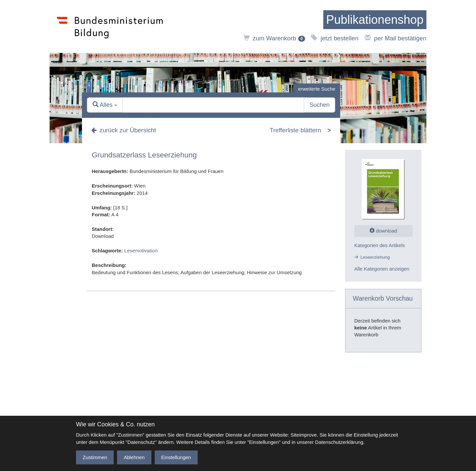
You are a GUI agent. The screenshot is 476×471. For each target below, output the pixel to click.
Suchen (319, 105)
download (383, 231)
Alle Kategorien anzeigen (382, 269)
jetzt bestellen (335, 38)
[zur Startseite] (375, 20)
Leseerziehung (375, 257)
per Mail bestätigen (396, 38)
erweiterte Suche (317, 89)
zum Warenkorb (274, 38)
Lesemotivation (141, 251)
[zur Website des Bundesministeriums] (110, 26)
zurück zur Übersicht (124, 130)
